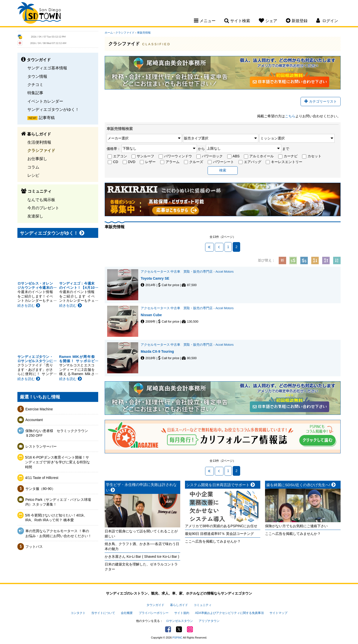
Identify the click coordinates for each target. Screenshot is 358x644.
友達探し (35, 216)
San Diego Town (39, 14)
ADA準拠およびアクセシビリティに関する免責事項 (229, 613)
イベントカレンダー (45, 101)
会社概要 (127, 613)
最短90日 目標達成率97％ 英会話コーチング (219, 534)
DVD (129, 162)
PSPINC (178, 638)
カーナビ (288, 156)
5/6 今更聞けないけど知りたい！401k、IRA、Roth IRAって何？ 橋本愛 (56, 518)
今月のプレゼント (43, 208)
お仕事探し (37, 159)
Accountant (34, 420)
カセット (312, 156)
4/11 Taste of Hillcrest (42, 478)
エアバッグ (250, 162)
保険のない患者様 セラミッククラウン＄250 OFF (57, 433)
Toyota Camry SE (155, 278)
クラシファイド (41, 150)
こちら (290, 116)
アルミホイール (259, 156)
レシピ (33, 175)
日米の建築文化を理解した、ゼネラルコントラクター (141, 567)
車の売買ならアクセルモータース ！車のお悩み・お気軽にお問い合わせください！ (58, 533)
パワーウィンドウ (175, 156)
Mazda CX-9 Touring (157, 351)
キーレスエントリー (284, 162)
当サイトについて (103, 613)
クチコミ (35, 85)
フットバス (34, 547)
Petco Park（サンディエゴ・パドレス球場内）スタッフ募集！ (58, 502)
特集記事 (35, 93)
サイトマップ (278, 613)
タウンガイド (155, 605)
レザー (148, 162)
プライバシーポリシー (154, 613)
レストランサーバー (41, 446)
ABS (233, 156)
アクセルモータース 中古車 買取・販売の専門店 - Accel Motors (187, 272)
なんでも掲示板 (41, 200)
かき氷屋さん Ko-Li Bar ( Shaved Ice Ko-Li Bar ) (142, 557)
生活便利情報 (39, 142)
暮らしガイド (179, 605)
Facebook (168, 629)
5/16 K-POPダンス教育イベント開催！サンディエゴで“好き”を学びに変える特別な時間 (58, 462)
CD (113, 162)
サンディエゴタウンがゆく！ (53, 109)
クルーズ (194, 162)
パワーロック (210, 156)
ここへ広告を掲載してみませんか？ (213, 541)
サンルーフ (143, 156)
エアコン (117, 156)
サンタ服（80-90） (40, 489)
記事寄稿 (47, 118)
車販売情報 (144, 33)
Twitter (179, 629)
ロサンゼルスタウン (179, 621)
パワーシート (221, 162)
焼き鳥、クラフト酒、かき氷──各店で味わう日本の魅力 (142, 546)
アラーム (170, 162)
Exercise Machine (39, 409)
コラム (33, 167)
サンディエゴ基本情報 (47, 68)
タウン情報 (37, 76)
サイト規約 (182, 613)
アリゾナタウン (209, 621)
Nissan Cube (151, 315)
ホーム (109, 33)
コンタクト (78, 613)
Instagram (190, 629)
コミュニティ (203, 605)
